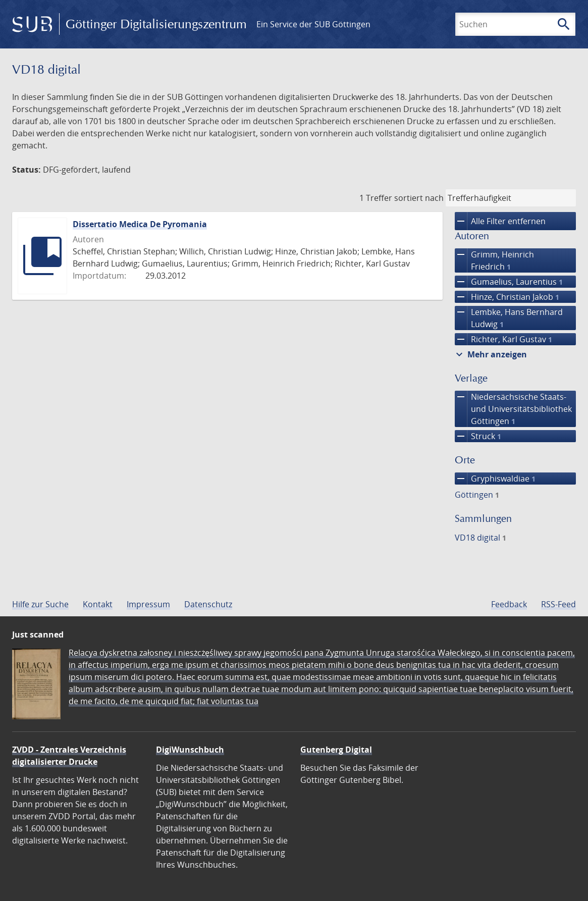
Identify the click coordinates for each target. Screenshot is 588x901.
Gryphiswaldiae (495, 479)
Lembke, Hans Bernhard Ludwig (509, 318)
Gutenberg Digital (336, 750)
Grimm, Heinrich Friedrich (494, 260)
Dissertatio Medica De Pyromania (140, 224)
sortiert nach (419, 198)
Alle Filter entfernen (500, 221)
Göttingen (477, 495)
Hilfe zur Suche (40, 604)
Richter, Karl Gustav (503, 339)
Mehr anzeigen (490, 354)
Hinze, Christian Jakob (507, 297)
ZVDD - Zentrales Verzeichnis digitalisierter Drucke (69, 756)
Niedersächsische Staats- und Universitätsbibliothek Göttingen (513, 409)
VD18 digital (480, 538)
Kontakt (98, 604)
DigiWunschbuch (190, 750)
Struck (478, 436)
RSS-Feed (558, 604)
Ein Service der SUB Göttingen (313, 24)
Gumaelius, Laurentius (509, 282)
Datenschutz (208, 604)
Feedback (509, 604)
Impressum (148, 604)
